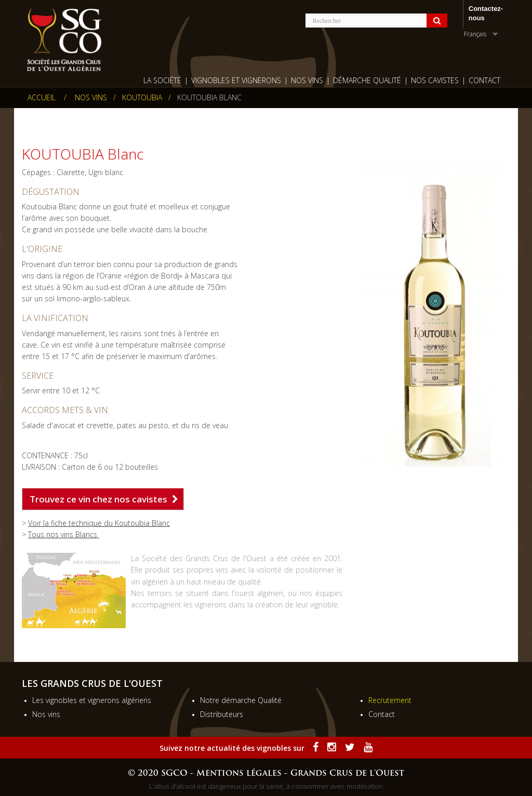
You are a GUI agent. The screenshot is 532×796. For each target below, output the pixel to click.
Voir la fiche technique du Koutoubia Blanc (99, 523)
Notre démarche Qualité (241, 700)
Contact (484, 80)
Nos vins (46, 714)
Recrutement (390, 700)
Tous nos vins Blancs (64, 534)
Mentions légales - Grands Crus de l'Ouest (300, 774)
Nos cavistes (435, 80)
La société (162, 80)
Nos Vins (307, 80)
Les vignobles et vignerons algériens (92, 700)
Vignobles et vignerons (236, 80)
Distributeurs (222, 714)
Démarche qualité (367, 80)
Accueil (42, 98)
